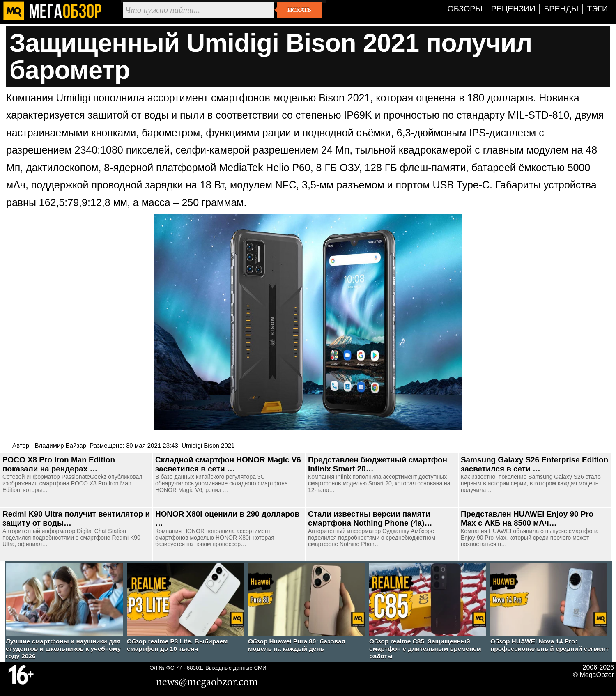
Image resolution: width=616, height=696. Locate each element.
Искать (299, 10)
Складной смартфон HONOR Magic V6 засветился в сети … (228, 464)
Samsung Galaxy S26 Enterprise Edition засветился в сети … (534, 464)
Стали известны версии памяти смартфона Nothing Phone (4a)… (370, 518)
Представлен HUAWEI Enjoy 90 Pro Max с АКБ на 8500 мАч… (527, 518)
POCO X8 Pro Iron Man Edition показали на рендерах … (59, 464)
